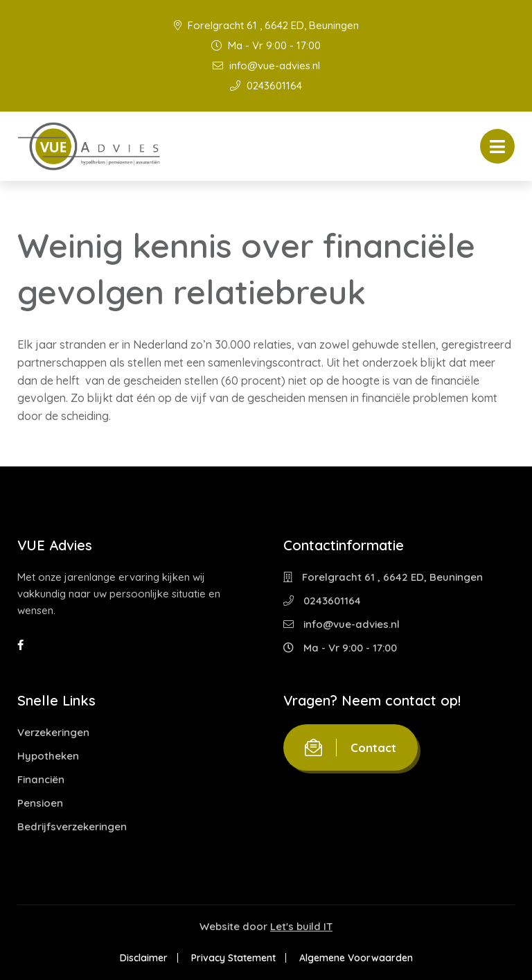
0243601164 (266, 86)
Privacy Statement (233, 958)
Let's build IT (301, 926)
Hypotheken (48, 756)
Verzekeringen (53, 732)
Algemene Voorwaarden (356, 958)
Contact (351, 747)
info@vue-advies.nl (266, 65)
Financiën (41, 779)
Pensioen (40, 803)
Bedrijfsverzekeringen (72, 826)
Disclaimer (144, 958)
